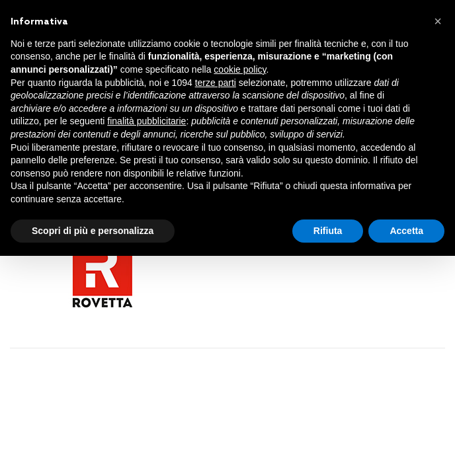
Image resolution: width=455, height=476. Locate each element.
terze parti (216, 83)
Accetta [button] (406, 231)
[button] (438, 21)
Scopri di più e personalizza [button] (93, 231)
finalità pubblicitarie (146, 121)
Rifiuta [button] (328, 231)
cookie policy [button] (240, 69)
